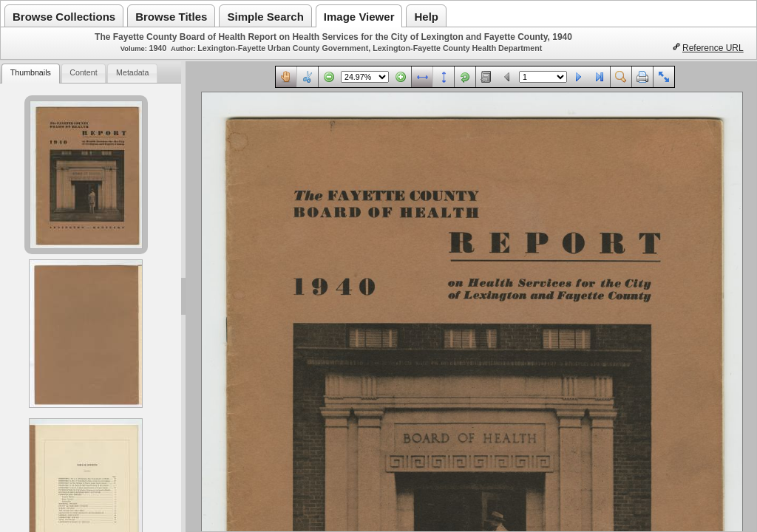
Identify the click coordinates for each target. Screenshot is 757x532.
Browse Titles (171, 17)
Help (426, 17)
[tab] (30, 74)
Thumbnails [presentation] (31, 72)
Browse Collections (64, 17)
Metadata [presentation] (132, 72)
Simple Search (265, 17)
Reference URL (713, 48)
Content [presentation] (83, 72)
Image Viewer (359, 17)
